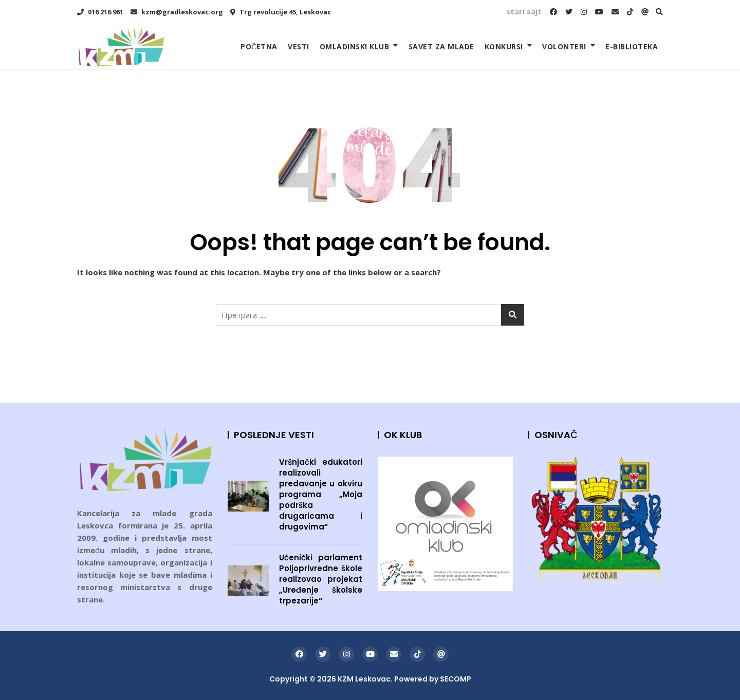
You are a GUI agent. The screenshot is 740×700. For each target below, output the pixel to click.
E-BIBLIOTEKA (632, 46)
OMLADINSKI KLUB (355, 46)
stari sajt (524, 11)
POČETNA (259, 46)
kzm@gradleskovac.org (177, 12)
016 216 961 (100, 12)
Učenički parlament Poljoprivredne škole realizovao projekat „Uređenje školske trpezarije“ (321, 579)
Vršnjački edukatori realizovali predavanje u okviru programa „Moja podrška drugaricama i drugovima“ (321, 494)
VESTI (299, 46)
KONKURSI (504, 46)
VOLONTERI (564, 46)
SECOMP (456, 679)
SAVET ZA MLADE (441, 46)
